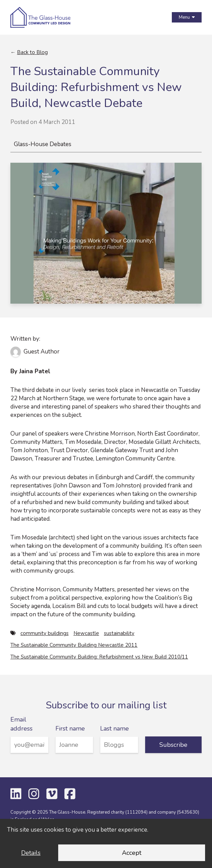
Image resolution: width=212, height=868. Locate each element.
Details (31, 853)
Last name (114, 728)
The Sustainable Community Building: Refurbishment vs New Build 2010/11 (99, 657)
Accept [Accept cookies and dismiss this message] (132, 853)
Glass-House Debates (43, 144)
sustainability (119, 633)
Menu (187, 17)
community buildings (45, 633)
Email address (21, 724)
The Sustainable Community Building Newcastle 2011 (74, 645)
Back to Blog (32, 52)
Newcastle (86, 633)
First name (70, 728)
